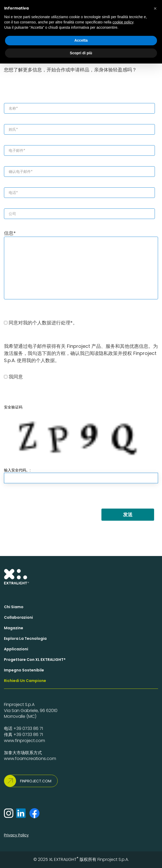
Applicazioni (16, 649)
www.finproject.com (24, 741)
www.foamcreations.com (30, 759)
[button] (155, 8)
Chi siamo (14, 607)
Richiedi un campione (25, 681)
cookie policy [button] (123, 22)
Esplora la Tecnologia (25, 638)
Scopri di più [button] (81, 53)
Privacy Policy (16, 835)
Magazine (14, 628)
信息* (81, 265)
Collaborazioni (18, 617)
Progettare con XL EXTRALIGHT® (35, 660)
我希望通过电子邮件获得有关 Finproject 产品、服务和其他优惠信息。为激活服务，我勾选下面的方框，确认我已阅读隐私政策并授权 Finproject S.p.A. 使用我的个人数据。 (81, 353)
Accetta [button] (81, 40)
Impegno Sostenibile (24, 670)
